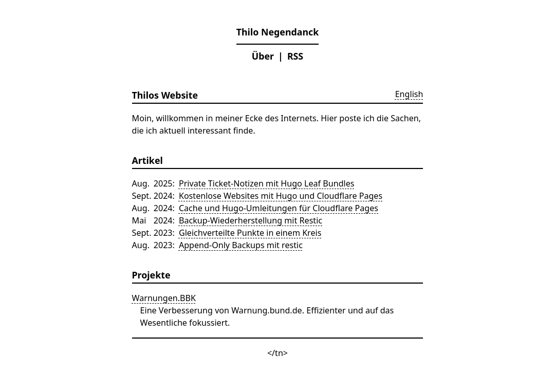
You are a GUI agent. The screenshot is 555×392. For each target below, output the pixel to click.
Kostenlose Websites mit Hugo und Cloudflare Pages (281, 196)
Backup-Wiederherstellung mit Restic (251, 220)
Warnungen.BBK (164, 298)
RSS (295, 56)
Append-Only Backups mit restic (241, 245)
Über (263, 56)
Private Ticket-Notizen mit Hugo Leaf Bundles (267, 183)
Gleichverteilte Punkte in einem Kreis (250, 233)
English (409, 94)
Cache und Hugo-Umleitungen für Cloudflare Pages (279, 208)
